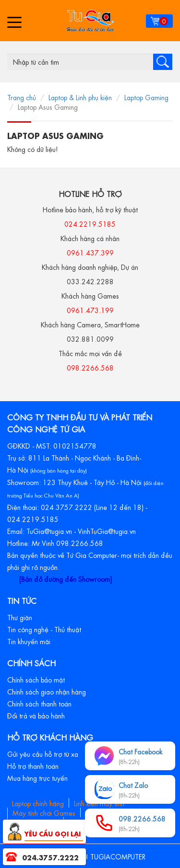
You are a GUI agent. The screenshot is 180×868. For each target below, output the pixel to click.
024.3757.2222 (50, 857)
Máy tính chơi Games (44, 812)
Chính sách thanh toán (39, 703)
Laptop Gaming (146, 97)
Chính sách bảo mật (36, 679)
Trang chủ (22, 97)
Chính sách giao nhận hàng (47, 691)
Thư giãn (20, 617)
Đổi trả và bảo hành (36, 715)
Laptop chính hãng (38, 803)
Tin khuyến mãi (29, 641)
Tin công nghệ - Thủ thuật (44, 629)
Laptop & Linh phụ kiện (80, 97)
